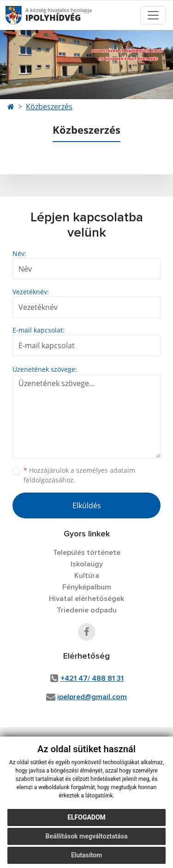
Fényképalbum (87, 587)
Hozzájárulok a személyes (79, 475)
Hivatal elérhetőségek (86, 599)
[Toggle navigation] (153, 15)
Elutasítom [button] (86, 855)
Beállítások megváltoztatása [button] (87, 836)
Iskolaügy (87, 564)
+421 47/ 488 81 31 (92, 678)
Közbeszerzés (49, 107)
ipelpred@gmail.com (92, 697)
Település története (87, 553)
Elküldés (87, 505)
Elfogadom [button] (86, 817)
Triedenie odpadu (87, 610)
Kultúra (87, 576)
